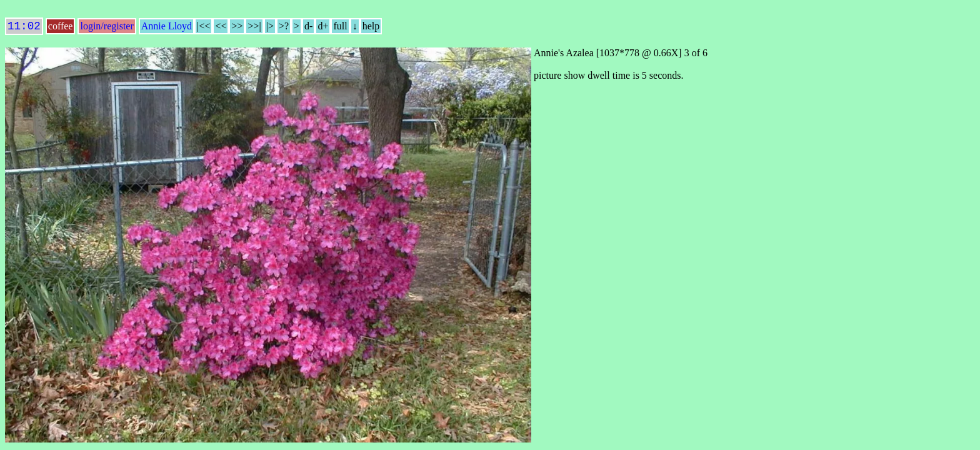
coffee (61, 28)
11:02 (24, 27)
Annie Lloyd (167, 28)
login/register (107, 28)
